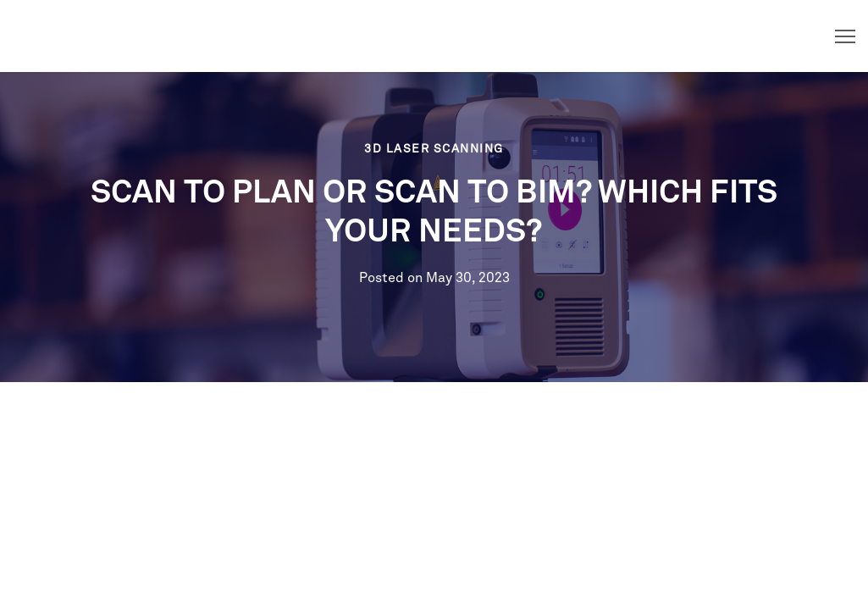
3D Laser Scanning (434, 149)
